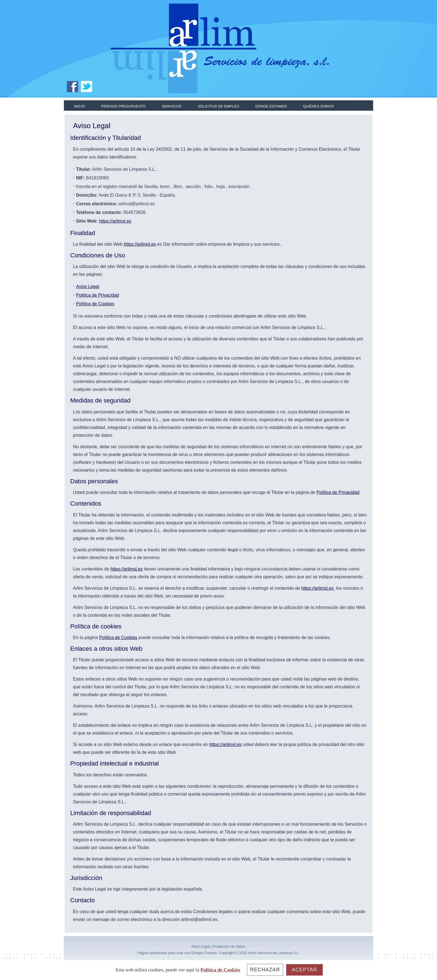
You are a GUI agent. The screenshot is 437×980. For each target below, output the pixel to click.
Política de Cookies (95, 304)
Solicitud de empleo (218, 106)
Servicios (172, 106)
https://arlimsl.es (115, 221)
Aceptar (304, 970)
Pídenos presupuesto (123, 106)
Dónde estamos (271, 106)
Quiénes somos (318, 106)
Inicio (79, 106)
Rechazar (265, 970)
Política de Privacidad (98, 295)
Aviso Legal (88, 287)
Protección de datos (229, 946)
